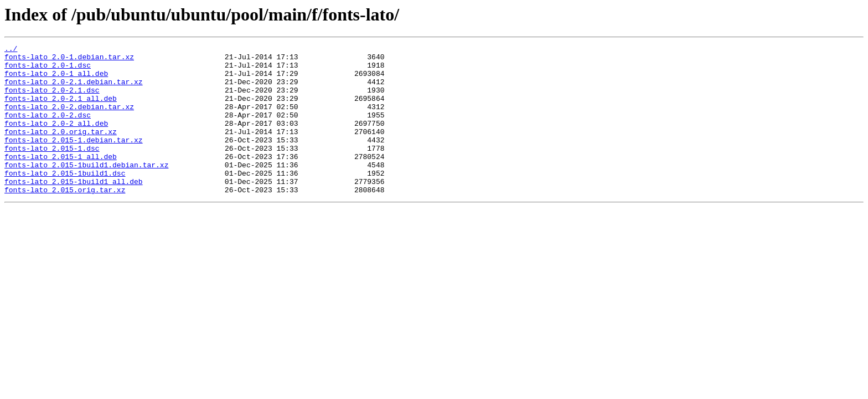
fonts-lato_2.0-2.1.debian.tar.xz (74, 90)
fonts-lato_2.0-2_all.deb (56, 140)
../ (11, 50)
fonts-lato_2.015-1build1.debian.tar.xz (86, 190)
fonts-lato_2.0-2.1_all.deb (61, 110)
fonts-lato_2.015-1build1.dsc (65, 199)
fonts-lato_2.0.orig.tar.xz (61, 150)
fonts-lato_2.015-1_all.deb (61, 180)
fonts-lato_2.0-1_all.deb (56, 80)
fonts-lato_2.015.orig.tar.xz (65, 219)
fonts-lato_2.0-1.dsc (48, 70)
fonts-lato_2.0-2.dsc (48, 130)
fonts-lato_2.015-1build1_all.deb (74, 209)
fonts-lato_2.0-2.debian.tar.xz (69, 120)
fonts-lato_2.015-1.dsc (52, 170)
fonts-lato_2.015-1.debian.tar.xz (74, 160)
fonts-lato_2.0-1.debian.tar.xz (69, 60)
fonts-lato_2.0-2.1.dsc (52, 100)
